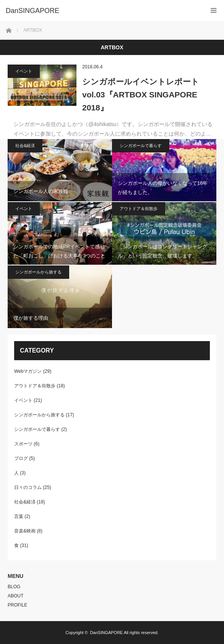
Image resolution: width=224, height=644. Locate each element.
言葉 (19, 516)
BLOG (14, 587)
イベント (24, 71)
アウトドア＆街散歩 (139, 209)
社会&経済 (25, 146)
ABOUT (15, 596)
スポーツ (23, 444)
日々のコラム (28, 487)
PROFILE (17, 605)
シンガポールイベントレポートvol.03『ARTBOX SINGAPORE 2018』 (141, 94)
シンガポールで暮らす (141, 146)
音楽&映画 (25, 531)
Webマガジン (28, 371)
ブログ (21, 458)
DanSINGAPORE (107, 633)
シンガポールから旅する (38, 272)
